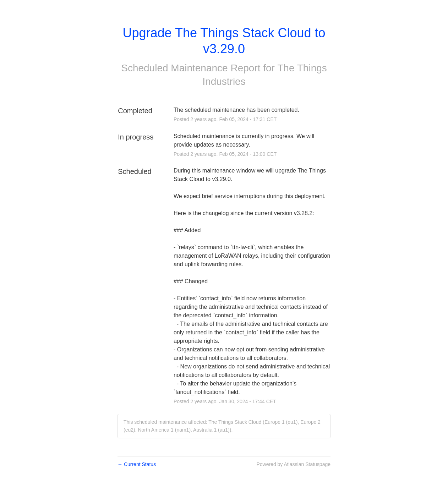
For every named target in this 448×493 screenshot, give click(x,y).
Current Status (137, 464)
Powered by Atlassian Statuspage (293, 464)
